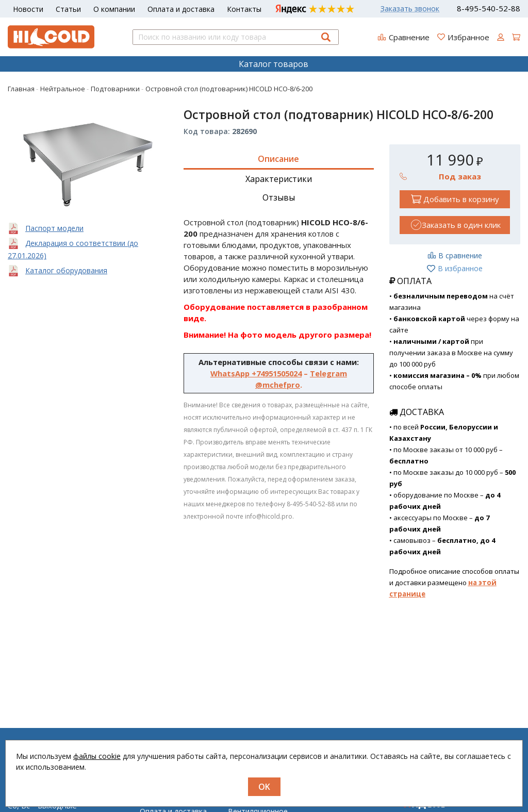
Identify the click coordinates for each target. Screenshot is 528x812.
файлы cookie (97, 756)
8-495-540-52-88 (489, 9)
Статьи (68, 9)
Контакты (244, 9)
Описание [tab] (278, 159)
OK (264, 787)
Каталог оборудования (66, 270)
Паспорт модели (54, 228)
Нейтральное (251, 808)
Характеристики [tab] (279, 179)
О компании (114, 9)
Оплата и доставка (181, 9)
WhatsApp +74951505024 (256, 373)
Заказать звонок (410, 9)
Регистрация (338, 808)
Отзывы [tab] (279, 197)
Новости (28, 9)
